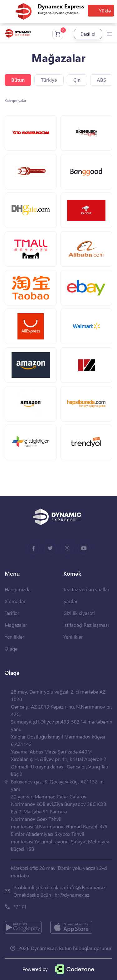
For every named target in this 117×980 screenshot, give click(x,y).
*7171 (20, 907)
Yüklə (105, 10)
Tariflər (12, 613)
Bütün (18, 80)
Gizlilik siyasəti (79, 613)
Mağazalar (16, 625)
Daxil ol (88, 34)
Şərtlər (71, 601)
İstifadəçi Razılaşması (86, 625)
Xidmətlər (15, 601)
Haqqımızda (18, 589)
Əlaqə (11, 648)
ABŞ (101, 80)
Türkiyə (49, 80)
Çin (77, 80)
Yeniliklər (15, 637)
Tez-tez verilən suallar (86, 589)
